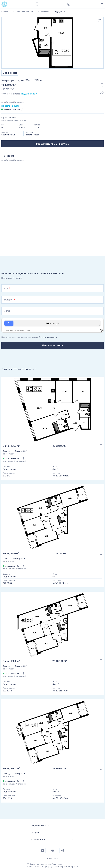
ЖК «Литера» (43, 12)
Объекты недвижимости (23, 12)
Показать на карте (10, 106)
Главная (5, 12)
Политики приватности (48, 337)
